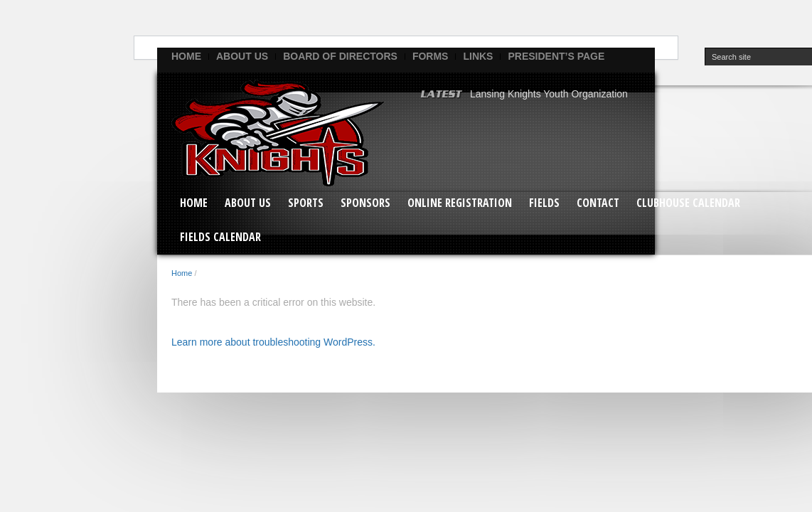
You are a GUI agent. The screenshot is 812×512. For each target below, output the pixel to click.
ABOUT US (242, 56)
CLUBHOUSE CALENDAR (688, 203)
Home (186, 56)
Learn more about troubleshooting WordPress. (273, 342)
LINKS (478, 56)
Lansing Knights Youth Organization (549, 94)
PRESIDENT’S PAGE (556, 56)
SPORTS (306, 203)
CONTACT (598, 203)
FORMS (431, 56)
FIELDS (544, 203)
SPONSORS (365, 203)
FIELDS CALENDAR (220, 237)
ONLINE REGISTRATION (460, 203)
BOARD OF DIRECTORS (340, 56)
